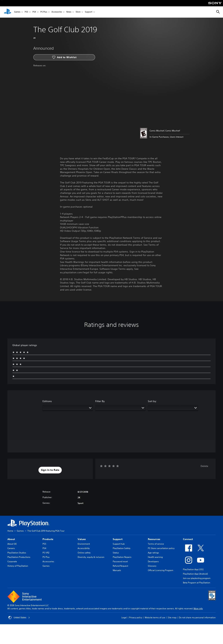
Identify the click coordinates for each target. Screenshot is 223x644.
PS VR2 (46, 553)
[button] (50, 470)
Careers (11, 548)
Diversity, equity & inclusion (91, 557)
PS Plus (44, 12)
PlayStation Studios (17, 553)
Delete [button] (204, 466)
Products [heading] (48, 539)
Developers (153, 561)
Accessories (57, 12)
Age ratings (153, 553)
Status (116, 553)
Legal (124, 617)
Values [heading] (82, 539)
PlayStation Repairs (122, 557)
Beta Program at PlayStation (197, 583)
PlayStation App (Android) (195, 574)
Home (10, 531)
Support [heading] (118, 539)
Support (89, 12)
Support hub (119, 544)
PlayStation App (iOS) (193, 569)
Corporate (12, 561)
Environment (84, 544)
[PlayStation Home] (8, 12)
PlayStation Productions (19, 557)
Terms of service (156, 544)
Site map (172, 617)
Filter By (100, 401)
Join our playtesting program (197, 578)
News (69, 12)
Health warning (155, 557)
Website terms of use (155, 617)
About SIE (12, 544)
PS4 (34, 12)
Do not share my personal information (197, 617)
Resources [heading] (154, 539)
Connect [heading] (188, 539)
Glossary (152, 566)
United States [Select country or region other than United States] (19, 618)
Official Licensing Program (161, 570)
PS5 (26, 12)
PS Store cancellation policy (161, 548)
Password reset (120, 561)
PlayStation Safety (122, 548)
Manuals (117, 570)
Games (17, 12)
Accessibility (84, 548)
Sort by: (152, 401)
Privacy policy (136, 617)
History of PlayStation (18, 566)
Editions (47, 401)
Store (78, 12)
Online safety (84, 553)
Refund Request (120, 566)
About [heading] (11, 539)
